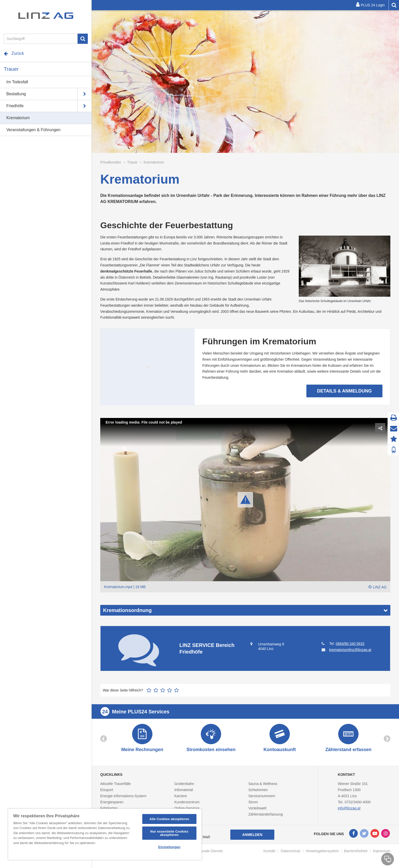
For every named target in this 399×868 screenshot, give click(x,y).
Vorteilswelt (257, 808)
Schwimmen (258, 790)
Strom (253, 802)
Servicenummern (262, 796)
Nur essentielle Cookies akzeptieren (169, 833)
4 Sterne (170, 690)
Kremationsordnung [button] (127, 610)
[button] (245, 500)
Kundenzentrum (187, 802)
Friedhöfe (15, 106)
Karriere (181, 796)
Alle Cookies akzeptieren (169, 819)
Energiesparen (112, 802)
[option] (245, 82)
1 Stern (149, 690)
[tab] (245, 610)
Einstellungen (169, 847)
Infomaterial (184, 790)
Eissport (107, 790)
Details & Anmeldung (285, 95)
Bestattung (16, 94)
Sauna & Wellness (263, 784)
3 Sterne (163, 690)
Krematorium (18, 118)
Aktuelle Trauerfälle (116, 784)
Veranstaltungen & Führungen (33, 130)
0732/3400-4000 (358, 802)
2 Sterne (156, 690)
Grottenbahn (184, 784)
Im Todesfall (17, 82)
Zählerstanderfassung (266, 814)
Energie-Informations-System (123, 796)
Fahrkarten (109, 808)
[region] (105, 834)
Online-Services (187, 808)
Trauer (11, 69)
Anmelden (252, 835)
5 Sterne (176, 690)
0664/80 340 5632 (350, 644)
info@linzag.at (349, 808)
